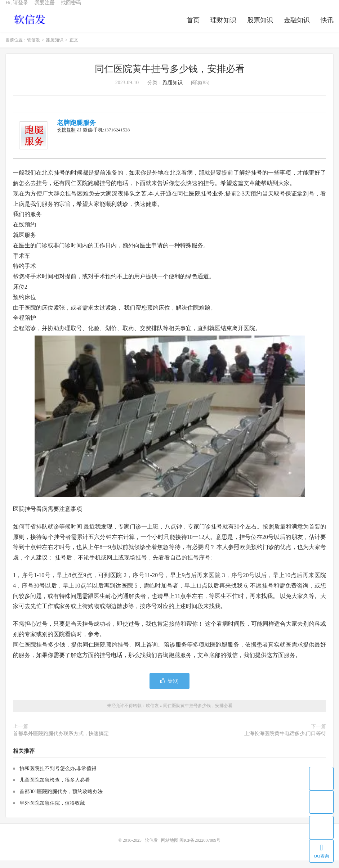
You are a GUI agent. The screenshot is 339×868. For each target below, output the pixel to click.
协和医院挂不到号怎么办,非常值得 (58, 776)
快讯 (327, 27)
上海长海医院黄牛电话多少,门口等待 (285, 741)
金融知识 (297, 27)
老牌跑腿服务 (76, 130)
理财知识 (223, 27)
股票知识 (260, 27)
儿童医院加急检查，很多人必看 (55, 788)
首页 (193, 27)
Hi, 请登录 (17, 9)
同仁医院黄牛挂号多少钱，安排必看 (170, 77)
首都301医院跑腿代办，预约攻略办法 (61, 799)
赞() (169, 689)
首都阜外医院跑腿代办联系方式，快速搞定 (61, 741)
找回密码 (71, 9)
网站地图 (170, 848)
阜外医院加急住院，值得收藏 (52, 811)
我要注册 (45, 9)
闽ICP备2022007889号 (200, 848)
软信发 (30, 26)
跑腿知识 (55, 48)
